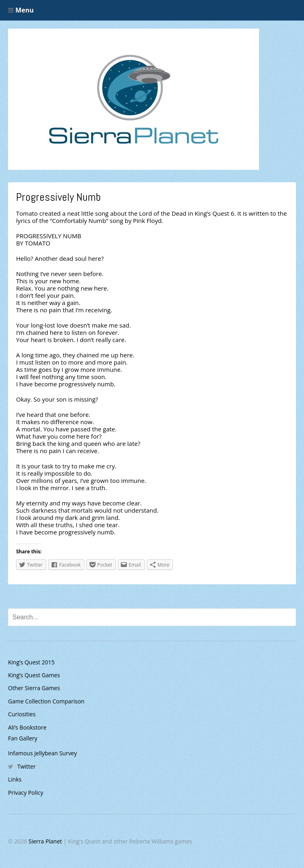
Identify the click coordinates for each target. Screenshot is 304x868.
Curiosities (22, 714)
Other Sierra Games (34, 688)
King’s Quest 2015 (31, 662)
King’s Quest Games (34, 675)
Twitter (27, 766)
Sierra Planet (45, 841)
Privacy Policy (26, 793)
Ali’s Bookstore (27, 727)
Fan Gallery (23, 738)
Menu (21, 10)
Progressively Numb (59, 197)
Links (15, 779)
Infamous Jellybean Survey (42, 753)
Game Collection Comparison (46, 701)
